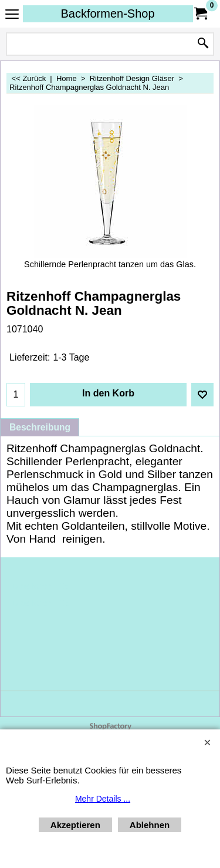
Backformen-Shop (107, 14)
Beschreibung (40, 427)
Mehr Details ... (103, 799)
